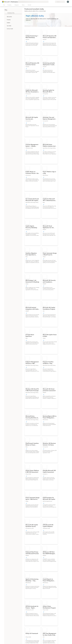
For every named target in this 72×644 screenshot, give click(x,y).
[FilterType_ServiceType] (6, 26)
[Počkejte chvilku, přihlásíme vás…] (68, 2)
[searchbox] (15, 13)
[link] (33, 42)
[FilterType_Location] (6, 17)
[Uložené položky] (52, 2)
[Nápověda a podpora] (51, 2)
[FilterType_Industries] (6, 23)
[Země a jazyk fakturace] (60, 2)
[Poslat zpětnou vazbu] (49, 2)
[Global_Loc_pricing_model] (6, 29)
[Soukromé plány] (54, 2)
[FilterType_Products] (6, 20)
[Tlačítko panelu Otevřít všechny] (4, 5)
